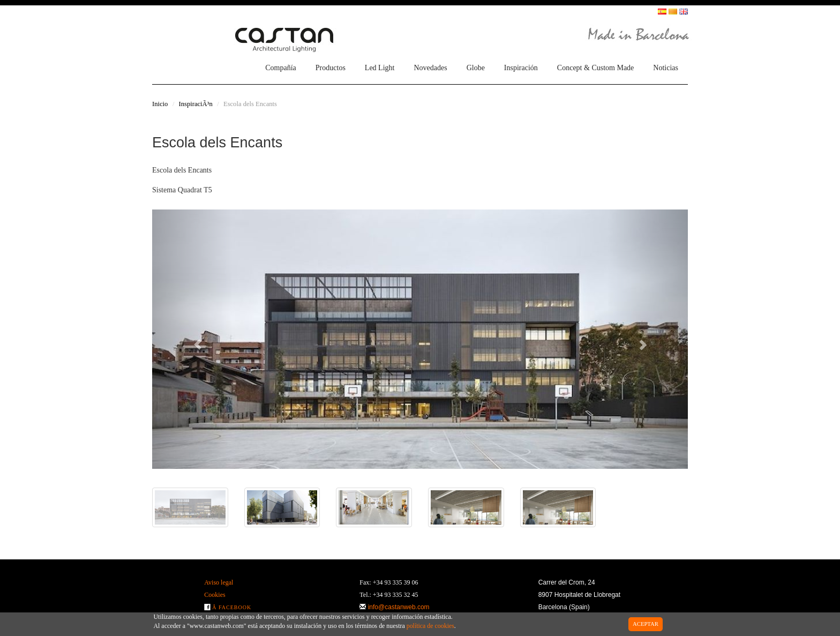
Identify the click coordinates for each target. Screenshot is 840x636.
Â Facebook (232, 607)
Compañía (281, 68)
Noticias (666, 68)
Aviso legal (219, 582)
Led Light (380, 68)
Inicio (160, 104)
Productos (331, 68)
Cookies (215, 595)
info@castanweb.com (399, 607)
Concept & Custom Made (596, 68)
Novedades (430, 68)
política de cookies (430, 626)
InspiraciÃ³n (196, 104)
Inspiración (521, 68)
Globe (476, 68)
